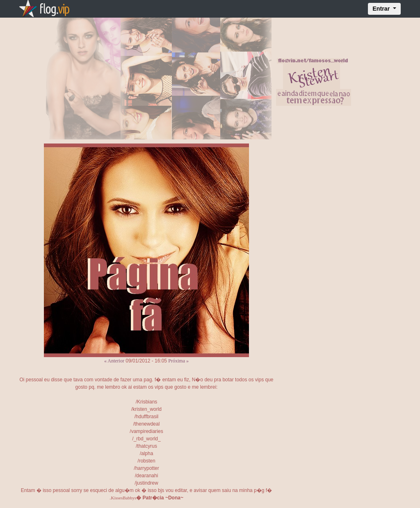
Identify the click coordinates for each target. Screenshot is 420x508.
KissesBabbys (123, 498)
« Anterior (114, 361)
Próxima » (178, 361)
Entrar (382, 9)
